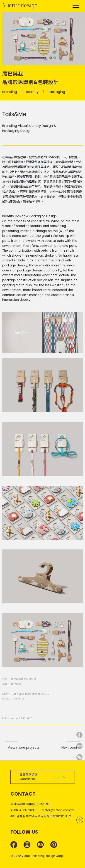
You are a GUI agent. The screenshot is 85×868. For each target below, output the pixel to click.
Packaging (56, 92)
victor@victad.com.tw (58, 810)
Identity (32, 92)
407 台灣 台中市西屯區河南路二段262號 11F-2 (41, 816)
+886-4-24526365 (24, 810)
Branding (10, 92)
